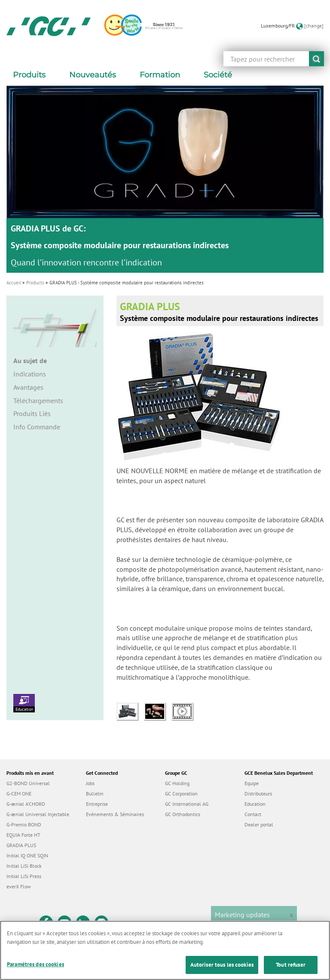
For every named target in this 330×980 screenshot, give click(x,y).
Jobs (90, 783)
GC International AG (187, 804)
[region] (165, 950)
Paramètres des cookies (35, 964)
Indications (30, 374)
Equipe (252, 783)
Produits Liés (32, 413)
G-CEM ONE (19, 794)
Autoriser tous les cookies (222, 965)
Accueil (14, 283)
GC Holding (177, 783)
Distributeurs (258, 794)
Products (35, 283)
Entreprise (97, 804)
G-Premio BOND (24, 824)
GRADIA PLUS (21, 845)
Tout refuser (291, 965)
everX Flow (19, 886)
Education (24, 703)
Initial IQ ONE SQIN (27, 855)
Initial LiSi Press (24, 876)
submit (316, 59)
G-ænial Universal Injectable (38, 814)
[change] (314, 26)
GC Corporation (181, 794)
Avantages (28, 387)
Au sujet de (30, 361)
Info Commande (37, 427)
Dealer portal (259, 824)
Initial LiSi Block (24, 866)
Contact (253, 814)
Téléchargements (38, 401)
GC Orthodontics (183, 814)
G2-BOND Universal (28, 783)
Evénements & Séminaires (115, 814)
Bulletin (95, 794)
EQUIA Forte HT (23, 835)
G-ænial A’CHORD (26, 804)
